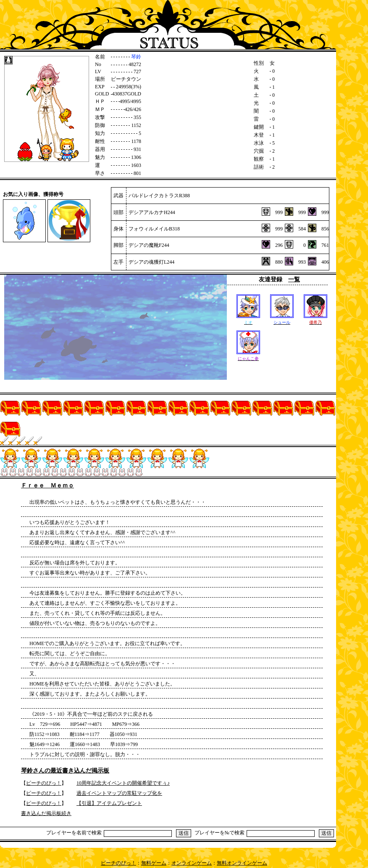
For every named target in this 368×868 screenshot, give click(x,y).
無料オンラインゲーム (242, 863)
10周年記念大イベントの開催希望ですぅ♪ (123, 783)
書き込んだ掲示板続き (46, 813)
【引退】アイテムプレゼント (109, 803)
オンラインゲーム (192, 863)
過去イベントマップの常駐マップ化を (119, 793)
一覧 (294, 279)
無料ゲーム (154, 863)
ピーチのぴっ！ (44, 783)
